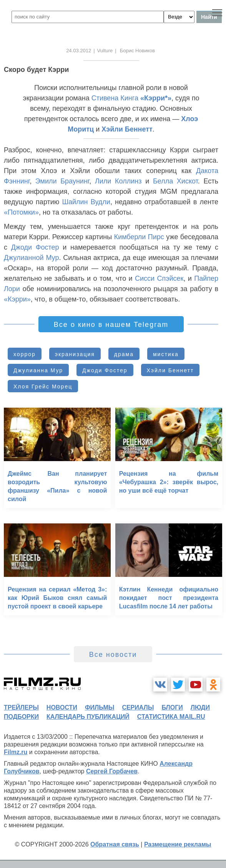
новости (62, 707)
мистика (166, 354)
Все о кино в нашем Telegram (111, 325)
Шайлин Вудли (86, 202)
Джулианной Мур (31, 258)
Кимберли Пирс (139, 237)
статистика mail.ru (171, 717)
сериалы (138, 707)
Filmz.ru (16, 752)
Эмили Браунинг (62, 181)
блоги (172, 707)
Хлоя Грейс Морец (43, 387)
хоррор (25, 354)
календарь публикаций (88, 717)
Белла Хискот (175, 181)
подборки (21, 717)
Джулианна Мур (38, 370)
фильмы (100, 707)
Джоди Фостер (35, 247)
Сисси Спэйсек (159, 278)
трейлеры (21, 707)
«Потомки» (21, 212)
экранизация (75, 354)
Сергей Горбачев (112, 771)
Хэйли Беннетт (127, 129)
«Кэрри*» (156, 98)
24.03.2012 (79, 51)
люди (200, 707)
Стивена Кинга (115, 98)
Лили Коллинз (118, 181)
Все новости (113, 655)
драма (124, 354)
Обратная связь (115, 844)
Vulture (105, 51)
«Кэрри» (17, 299)
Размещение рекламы (178, 844)
